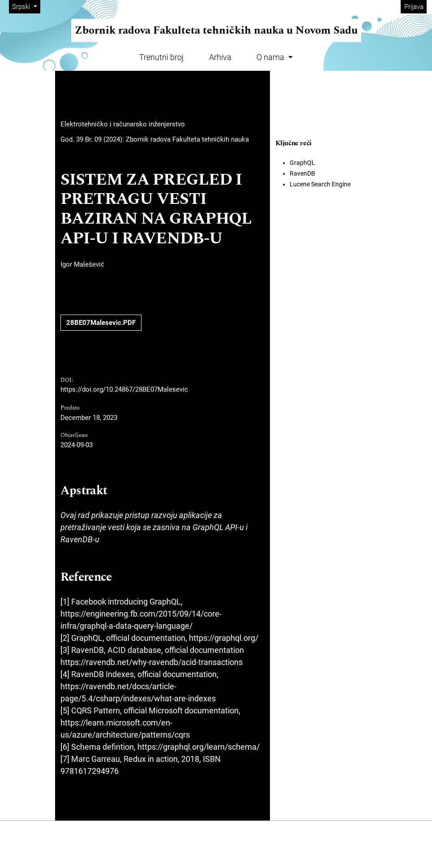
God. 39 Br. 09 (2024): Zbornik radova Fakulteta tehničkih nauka (155, 139)
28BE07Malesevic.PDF (101, 323)
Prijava (414, 7)
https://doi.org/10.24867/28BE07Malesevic (124, 389)
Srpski (26, 6)
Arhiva (220, 57)
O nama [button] (271, 57)
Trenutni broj (161, 57)
